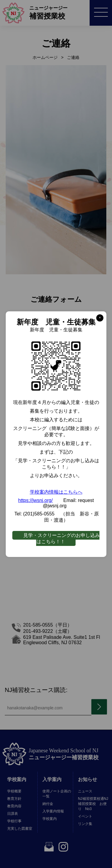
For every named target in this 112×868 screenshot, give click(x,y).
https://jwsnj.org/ (36, 500)
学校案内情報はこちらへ (56, 492)
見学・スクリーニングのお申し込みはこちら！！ (62, 538)
